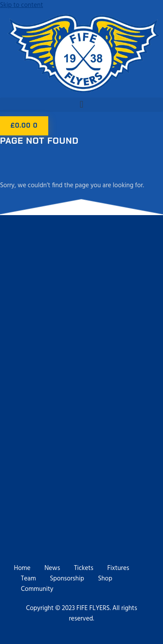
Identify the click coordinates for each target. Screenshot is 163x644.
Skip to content (22, 5)
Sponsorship (67, 579)
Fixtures (118, 568)
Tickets (84, 568)
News (52, 568)
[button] (81, 105)
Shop (105, 579)
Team (28, 579)
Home (22, 568)
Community (37, 589)
